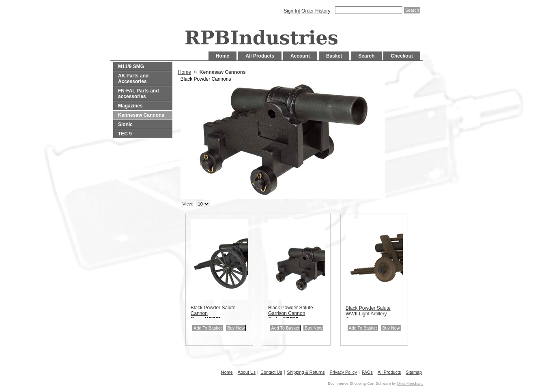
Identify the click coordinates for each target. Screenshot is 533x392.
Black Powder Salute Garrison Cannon (291, 311)
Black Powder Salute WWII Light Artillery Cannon (368, 314)
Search (366, 56)
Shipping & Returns (306, 372)
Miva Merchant (410, 383)
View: (188, 204)
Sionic (125, 124)
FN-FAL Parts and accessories (138, 94)
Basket (334, 56)
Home (222, 56)
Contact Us (271, 372)
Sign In (291, 11)
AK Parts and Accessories (133, 79)
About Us (247, 372)
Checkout (402, 56)
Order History (316, 11)
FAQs (367, 372)
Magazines (130, 106)
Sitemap (414, 372)
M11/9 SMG (131, 66)
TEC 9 (125, 134)
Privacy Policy (343, 372)
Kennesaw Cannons (141, 115)
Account (300, 56)
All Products (260, 56)
